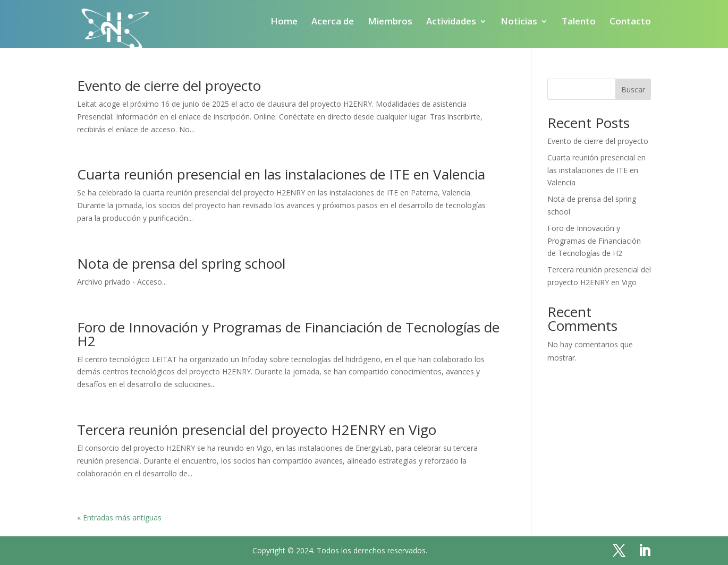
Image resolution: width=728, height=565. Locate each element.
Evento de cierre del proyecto (169, 85)
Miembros (390, 22)
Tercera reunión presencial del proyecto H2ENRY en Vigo (257, 430)
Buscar (633, 89)
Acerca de (333, 22)
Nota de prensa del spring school (181, 263)
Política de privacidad (426, 524)
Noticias (519, 22)
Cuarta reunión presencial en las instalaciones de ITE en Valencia (281, 174)
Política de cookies (326, 524)
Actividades (451, 22)
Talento (579, 22)
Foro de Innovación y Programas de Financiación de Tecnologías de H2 (288, 334)
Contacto (630, 22)
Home (284, 22)
